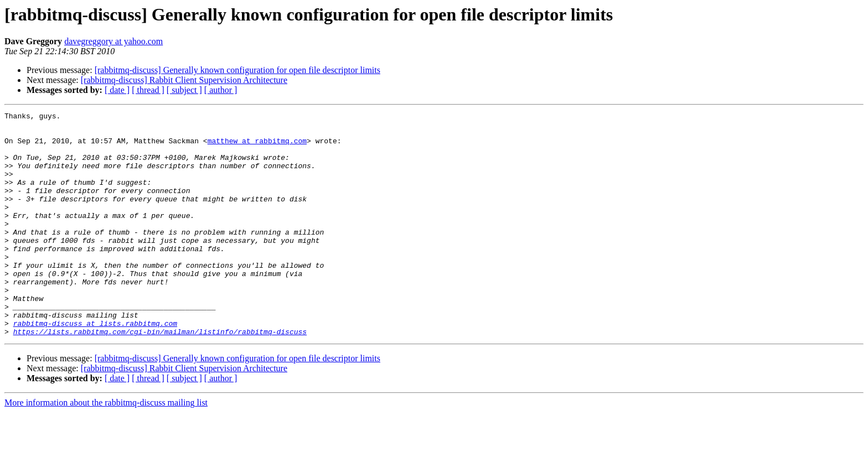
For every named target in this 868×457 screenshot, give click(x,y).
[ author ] (221, 90)
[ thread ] (148, 90)
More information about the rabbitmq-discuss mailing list (106, 447)
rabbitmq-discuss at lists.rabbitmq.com (95, 366)
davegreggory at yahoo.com (113, 41)
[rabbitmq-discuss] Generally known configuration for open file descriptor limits (237, 70)
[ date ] (117, 90)
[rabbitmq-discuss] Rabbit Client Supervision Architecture (184, 80)
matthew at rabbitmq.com (257, 147)
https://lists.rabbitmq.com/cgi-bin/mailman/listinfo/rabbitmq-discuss (160, 376)
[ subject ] (184, 90)
